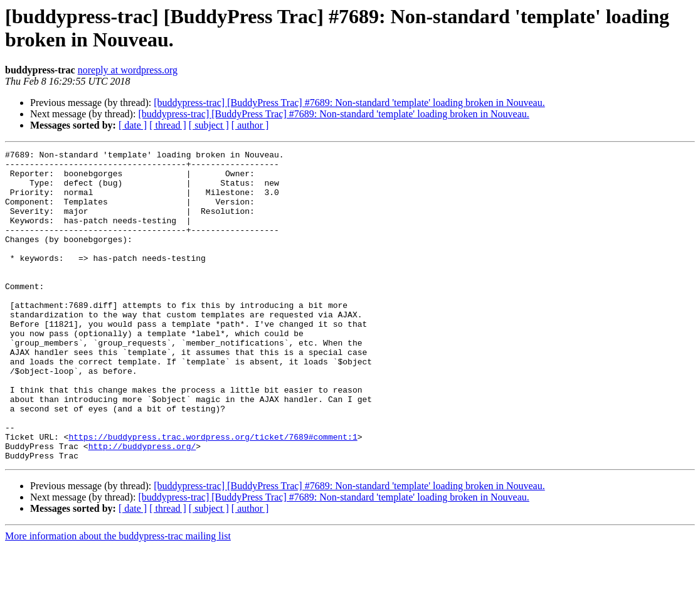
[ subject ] (209, 125)
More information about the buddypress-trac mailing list (118, 598)
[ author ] (250, 125)
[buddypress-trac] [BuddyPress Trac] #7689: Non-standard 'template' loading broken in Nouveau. (349, 103)
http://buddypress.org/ (142, 506)
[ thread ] (168, 125)
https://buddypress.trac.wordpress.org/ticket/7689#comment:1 (213, 495)
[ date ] (133, 125)
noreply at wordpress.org (128, 70)
